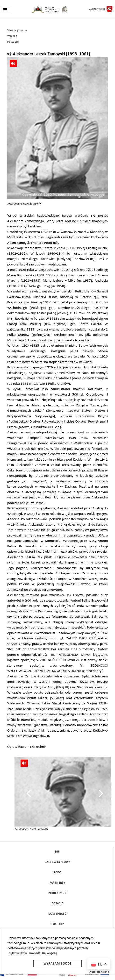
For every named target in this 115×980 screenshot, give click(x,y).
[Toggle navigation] (5, 10)
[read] (10, 54)
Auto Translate (99, 972)
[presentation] (29, 793)
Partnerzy (57, 883)
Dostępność (57, 914)
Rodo (57, 873)
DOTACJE (57, 904)
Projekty (57, 924)
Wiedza (12, 36)
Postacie (13, 42)
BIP (57, 852)
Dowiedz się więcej (42, 953)
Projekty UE (57, 893)
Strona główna (17, 30)
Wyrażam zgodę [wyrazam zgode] (57, 964)
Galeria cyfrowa (57, 862)
